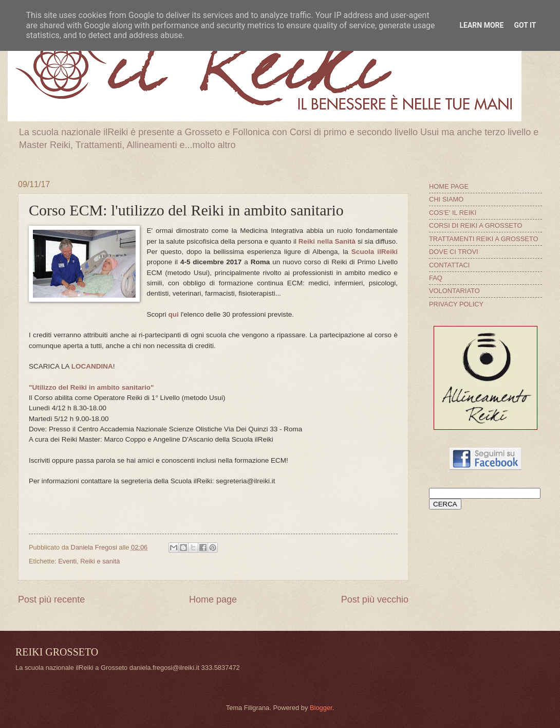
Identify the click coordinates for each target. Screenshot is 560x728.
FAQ (436, 278)
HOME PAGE (449, 186)
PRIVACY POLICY (456, 304)
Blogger (321, 708)
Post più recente (51, 599)
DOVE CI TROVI (454, 252)
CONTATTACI (449, 265)
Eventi (67, 561)
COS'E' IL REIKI (453, 213)
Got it (525, 25)
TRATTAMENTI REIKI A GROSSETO (483, 239)
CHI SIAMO (446, 199)
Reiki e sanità (100, 561)
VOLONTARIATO (454, 291)
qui (174, 314)
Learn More (481, 25)
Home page (213, 599)
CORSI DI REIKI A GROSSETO (476, 225)
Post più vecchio (375, 599)
